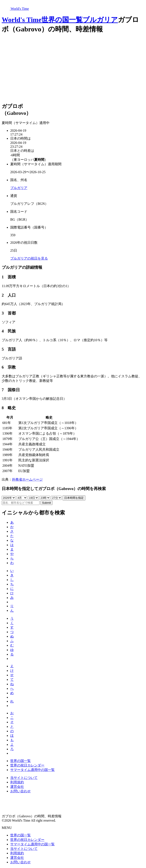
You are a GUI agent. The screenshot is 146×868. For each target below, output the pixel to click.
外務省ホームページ (27, 479)
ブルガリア (100, 20)
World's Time (22, 20)
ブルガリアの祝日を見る (29, 258)
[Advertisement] (73, 69)
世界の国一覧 (62, 20)
